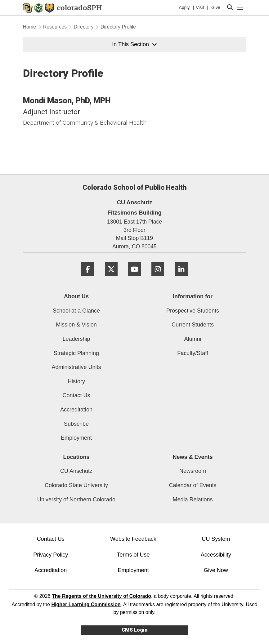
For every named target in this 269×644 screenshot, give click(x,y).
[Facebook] (88, 278)
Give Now (216, 570)
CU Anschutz (76, 471)
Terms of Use (133, 555)
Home (30, 27)
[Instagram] (158, 278)
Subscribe (76, 424)
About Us (76, 296)
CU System (216, 539)
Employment (76, 438)
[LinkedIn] (181, 278)
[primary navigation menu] (240, 7)
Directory (84, 27)
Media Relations (193, 500)
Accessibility (216, 555)
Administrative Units (76, 367)
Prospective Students (193, 311)
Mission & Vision (76, 325)
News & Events (193, 457)
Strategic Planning (76, 353)
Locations (76, 457)
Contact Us (76, 395)
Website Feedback (133, 539)
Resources (55, 27)
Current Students (193, 325)
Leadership (76, 339)
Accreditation (76, 410)
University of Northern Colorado (76, 500)
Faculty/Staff (193, 353)
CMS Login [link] (134, 630)
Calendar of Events (193, 485)
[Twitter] (111, 278)
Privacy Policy (51, 555)
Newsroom (193, 471)
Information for (193, 296)
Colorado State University (76, 485)
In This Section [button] (134, 44)
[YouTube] (134, 278)
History (76, 381)
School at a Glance (76, 311)
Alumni (193, 339)
